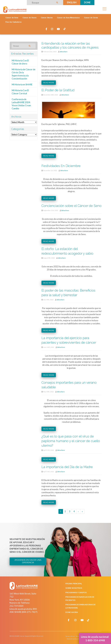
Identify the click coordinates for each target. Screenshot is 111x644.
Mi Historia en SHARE (22, 84)
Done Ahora (72, 612)
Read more (49, 83)
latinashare (64, 52)
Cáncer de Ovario (29, 18)
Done (87, 2)
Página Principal (74, 584)
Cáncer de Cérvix (91, 18)
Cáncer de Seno (12, 18)
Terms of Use (70, 636)
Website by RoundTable (75, 639)
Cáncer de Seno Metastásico (68, 18)
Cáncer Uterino (47, 18)
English (72, 2)
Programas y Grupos (76, 592)
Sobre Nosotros (74, 588)
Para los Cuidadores (14, 22)
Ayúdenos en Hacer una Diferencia (28, 561)
